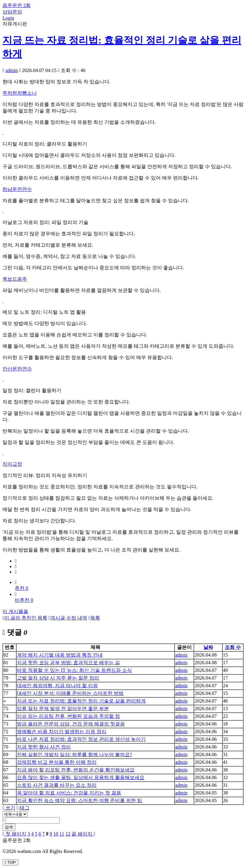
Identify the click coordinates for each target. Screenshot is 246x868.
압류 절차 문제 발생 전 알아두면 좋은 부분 (63, 709)
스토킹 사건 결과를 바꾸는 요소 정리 (57, 785)
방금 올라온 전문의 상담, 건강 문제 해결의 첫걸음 (71, 724)
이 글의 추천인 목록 (25, 618)
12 (68, 834)
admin (12, 70)
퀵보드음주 (15, 279)
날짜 (208, 647)
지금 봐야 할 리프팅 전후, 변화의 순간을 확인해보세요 (76, 770)
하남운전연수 (17, 189)
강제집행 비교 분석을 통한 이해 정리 (57, 762)
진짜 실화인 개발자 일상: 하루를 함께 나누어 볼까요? (75, 754)
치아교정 (12, 464)
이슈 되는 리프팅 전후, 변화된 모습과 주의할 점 (68, 716)
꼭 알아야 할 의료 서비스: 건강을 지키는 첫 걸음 (69, 793)
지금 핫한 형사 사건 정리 (44, 747)
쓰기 (9, 808)
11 (62, 834)
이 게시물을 (15, 611)
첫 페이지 (14, 834)
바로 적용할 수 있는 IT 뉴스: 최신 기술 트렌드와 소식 (74, 670)
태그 (23, 808)
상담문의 (12, 12)
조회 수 (233, 647)
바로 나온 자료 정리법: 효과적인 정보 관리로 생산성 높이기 (81, 739)
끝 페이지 (83, 834)
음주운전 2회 (17, 5)
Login (8, 18)
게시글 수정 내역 (68, 618)
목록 (94, 618)
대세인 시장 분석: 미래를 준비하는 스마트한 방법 (70, 693)
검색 (9, 827)
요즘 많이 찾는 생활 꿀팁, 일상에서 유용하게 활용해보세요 (81, 777)
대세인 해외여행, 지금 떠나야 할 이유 (57, 686)
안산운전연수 (17, 369)
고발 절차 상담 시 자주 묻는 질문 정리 (58, 678)
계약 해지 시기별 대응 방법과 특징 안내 (60, 655)
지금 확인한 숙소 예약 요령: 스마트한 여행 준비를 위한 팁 (79, 800)
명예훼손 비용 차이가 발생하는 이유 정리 (62, 732)
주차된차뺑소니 (20, 93)
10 (56, 834)
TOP (10, 862)
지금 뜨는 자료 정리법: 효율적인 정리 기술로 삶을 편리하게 (81, 701)
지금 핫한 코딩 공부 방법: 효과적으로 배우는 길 (68, 663)
